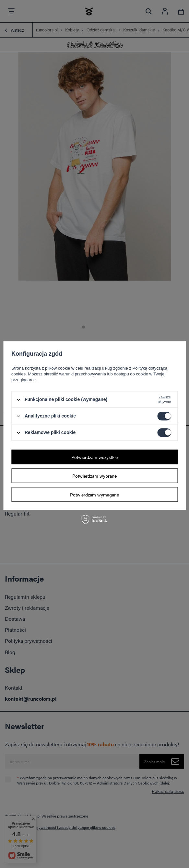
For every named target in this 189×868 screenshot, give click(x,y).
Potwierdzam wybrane (94, 476)
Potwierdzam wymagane (94, 495)
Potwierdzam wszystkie (94, 457)
